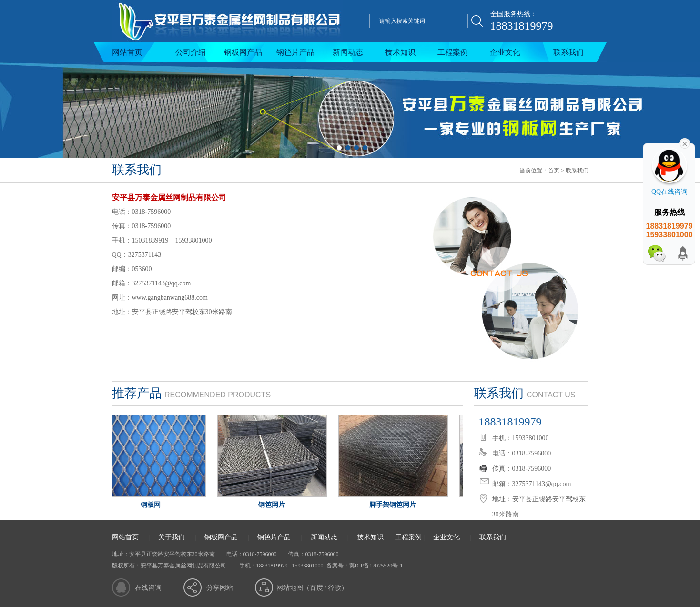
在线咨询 (148, 588)
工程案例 (453, 52)
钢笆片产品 (295, 52)
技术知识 (400, 52)
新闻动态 (348, 52)
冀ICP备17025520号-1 (376, 566)
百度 (316, 588)
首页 (554, 171)
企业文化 (505, 52)
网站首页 (127, 52)
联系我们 (568, 52)
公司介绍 (191, 52)
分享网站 (220, 588)
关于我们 (172, 537)
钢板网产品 (243, 52)
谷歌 (335, 588)
